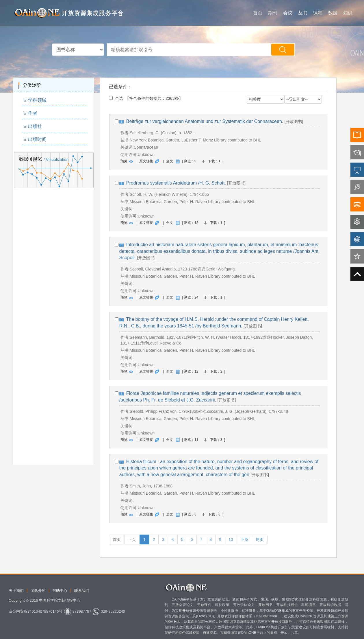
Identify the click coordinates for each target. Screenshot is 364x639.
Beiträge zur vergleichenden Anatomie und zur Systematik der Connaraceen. (205, 121)
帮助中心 (60, 591)
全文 (170, 161)
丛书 (303, 13)
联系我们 (82, 591)
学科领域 (37, 100)
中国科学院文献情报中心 (60, 600)
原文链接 (146, 161)
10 (231, 539)
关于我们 (16, 591)
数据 (333, 13)
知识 (348, 13)
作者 (33, 113)
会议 (288, 13)
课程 (318, 13)
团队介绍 (38, 591)
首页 (258, 13)
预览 (124, 161)
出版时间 (37, 139)
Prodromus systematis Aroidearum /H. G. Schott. (176, 183)
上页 (132, 539)
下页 (244, 539)
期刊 (273, 13)
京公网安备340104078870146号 (36, 611)
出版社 (35, 126)
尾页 (260, 539)
